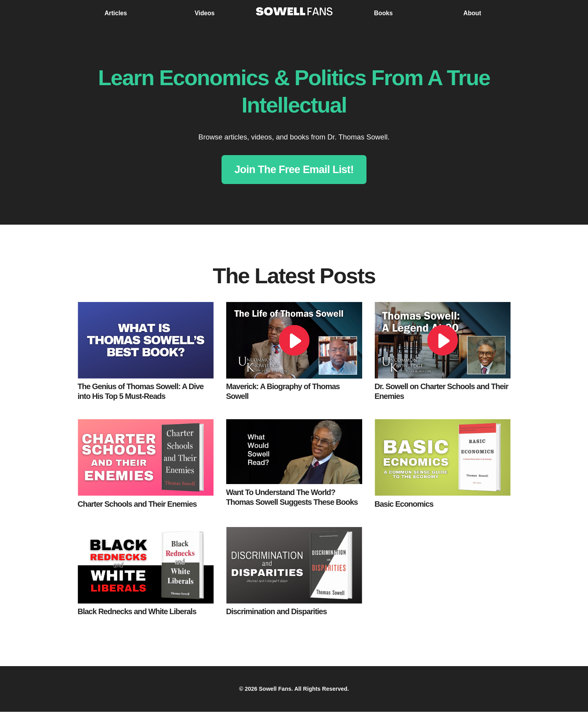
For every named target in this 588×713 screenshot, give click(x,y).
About (472, 13)
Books (383, 13)
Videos (205, 13)
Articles (116, 13)
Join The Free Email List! (294, 170)
